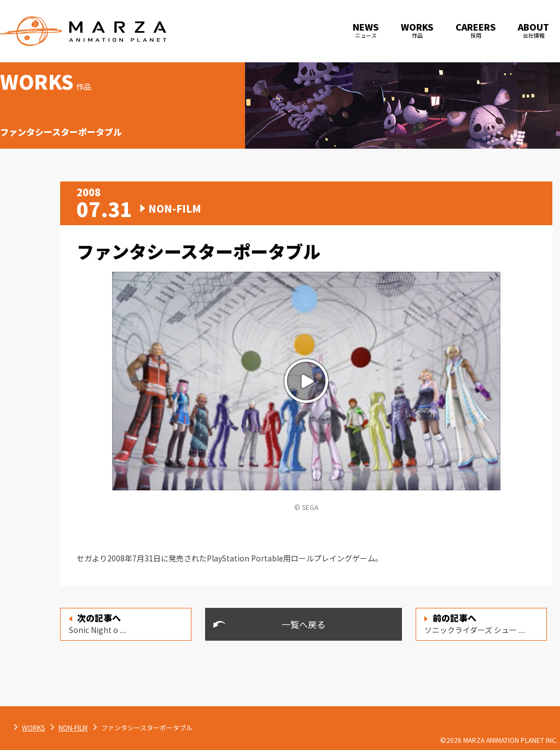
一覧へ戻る (304, 624)
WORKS (148, 727)
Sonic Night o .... (98, 623)
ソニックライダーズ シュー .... (475, 623)
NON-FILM (188, 727)
